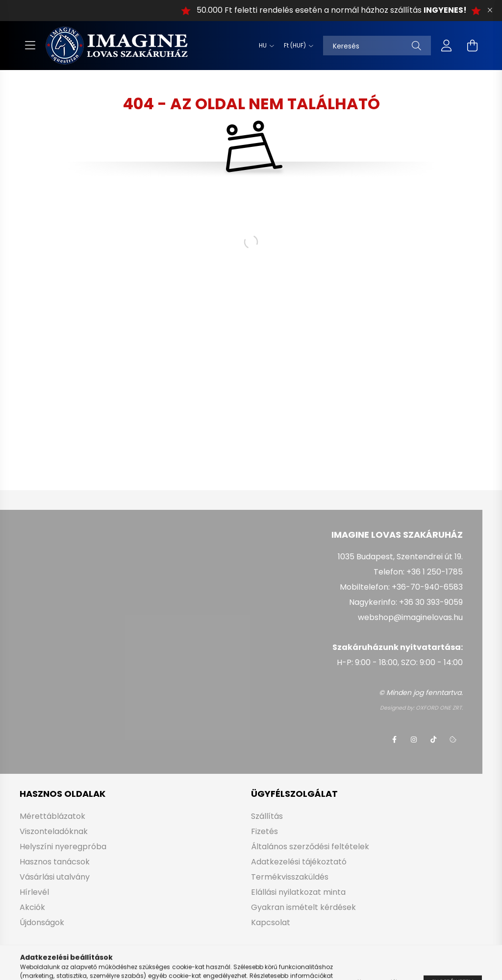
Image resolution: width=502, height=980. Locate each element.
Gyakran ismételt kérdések (303, 907)
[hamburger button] (30, 46)
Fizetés (264, 831)
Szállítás (267, 816)
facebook (394, 740)
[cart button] (472, 46)
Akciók (32, 907)
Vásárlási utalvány (55, 877)
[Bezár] (490, 10)
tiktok (433, 740)
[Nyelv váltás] (264, 46)
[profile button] (447, 46)
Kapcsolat (271, 922)
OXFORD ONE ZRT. (439, 708)
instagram (414, 740)
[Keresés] (377, 46)
